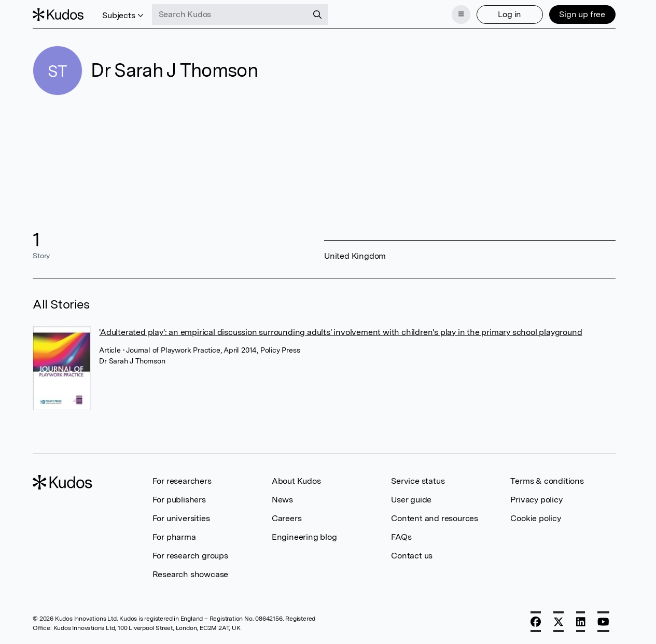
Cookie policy (535, 518)
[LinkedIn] (581, 622)
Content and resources (435, 518)
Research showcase (191, 574)
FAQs (401, 537)
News (282, 500)
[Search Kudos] (230, 15)
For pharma (174, 537)
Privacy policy (536, 500)
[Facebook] (536, 622)
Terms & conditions (547, 481)
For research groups (190, 556)
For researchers (182, 481)
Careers (287, 518)
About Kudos (296, 481)
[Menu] (461, 15)
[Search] (317, 15)
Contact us (412, 556)
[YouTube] (603, 622)
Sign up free (582, 14)
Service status (418, 481)
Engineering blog (304, 537)
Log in (510, 14)
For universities (181, 518)
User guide (411, 500)
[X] (559, 622)
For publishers (179, 500)
